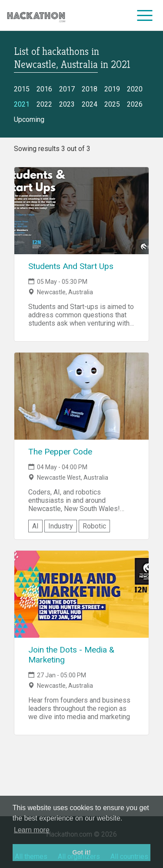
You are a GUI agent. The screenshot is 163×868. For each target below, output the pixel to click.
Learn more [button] (32, 830)
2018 (90, 89)
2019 (112, 89)
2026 (135, 104)
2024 (90, 104)
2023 (67, 104)
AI (35, 526)
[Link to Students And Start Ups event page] (81, 211)
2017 (67, 89)
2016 (44, 89)
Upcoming (29, 119)
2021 (22, 104)
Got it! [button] (81, 852)
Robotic (94, 526)
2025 (112, 104)
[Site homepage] (36, 15)
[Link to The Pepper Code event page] (81, 396)
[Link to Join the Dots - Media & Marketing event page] (81, 594)
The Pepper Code (60, 452)
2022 (44, 104)
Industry (61, 526)
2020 (135, 89)
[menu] (145, 15)
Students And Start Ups (71, 266)
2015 (22, 89)
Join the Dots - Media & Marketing (71, 655)
